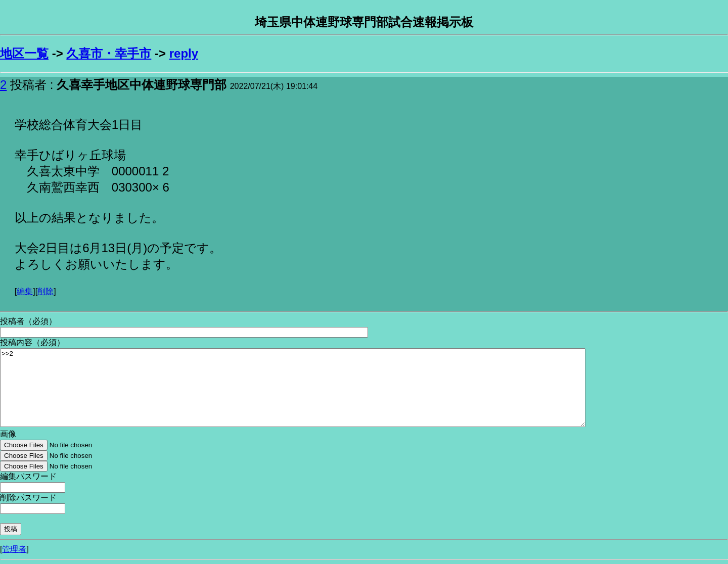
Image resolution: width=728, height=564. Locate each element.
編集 (25, 291)
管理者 (14, 549)
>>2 (293, 388)
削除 (45, 291)
